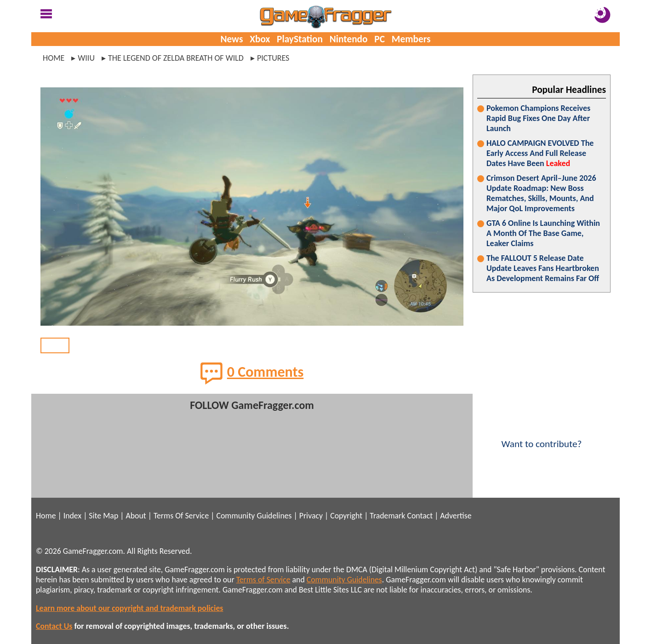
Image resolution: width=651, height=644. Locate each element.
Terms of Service (263, 580)
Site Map (103, 516)
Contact (420, 516)
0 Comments (252, 373)
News (231, 39)
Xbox (260, 39)
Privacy (311, 516)
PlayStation (300, 39)
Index (72, 516)
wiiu (86, 58)
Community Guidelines (254, 516)
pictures (273, 58)
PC (380, 39)
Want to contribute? (542, 438)
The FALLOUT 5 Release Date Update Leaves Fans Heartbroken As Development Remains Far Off (543, 268)
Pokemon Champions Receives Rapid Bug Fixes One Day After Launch (538, 118)
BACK (55, 345)
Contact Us (54, 626)
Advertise (456, 516)
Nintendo (349, 39)
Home (54, 58)
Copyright (346, 516)
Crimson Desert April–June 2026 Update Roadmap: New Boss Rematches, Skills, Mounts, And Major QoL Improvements (541, 193)
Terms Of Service (181, 516)
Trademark (387, 516)
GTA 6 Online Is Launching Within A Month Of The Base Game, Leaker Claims (543, 233)
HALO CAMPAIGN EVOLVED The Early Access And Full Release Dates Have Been (540, 153)
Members (411, 39)
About (136, 516)
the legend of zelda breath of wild (176, 58)
